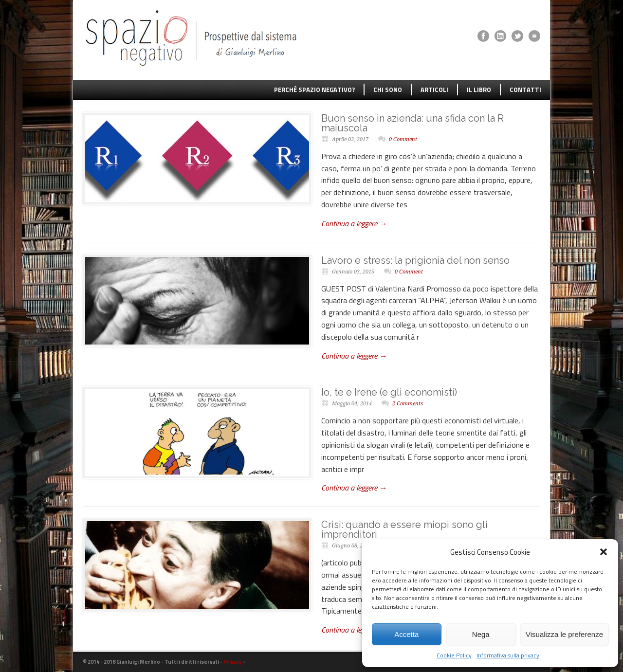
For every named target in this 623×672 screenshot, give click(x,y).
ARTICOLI (434, 90)
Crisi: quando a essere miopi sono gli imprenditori (404, 529)
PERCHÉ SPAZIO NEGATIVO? (314, 90)
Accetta (406, 634)
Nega (481, 634)
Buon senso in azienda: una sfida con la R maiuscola (412, 123)
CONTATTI (525, 90)
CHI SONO (388, 90)
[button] (604, 552)
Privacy (233, 662)
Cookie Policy (454, 655)
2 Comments (408, 404)
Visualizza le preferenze (564, 634)
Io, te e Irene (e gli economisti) (389, 392)
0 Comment (403, 139)
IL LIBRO (479, 90)
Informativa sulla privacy (508, 655)
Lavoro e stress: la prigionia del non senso (415, 260)
